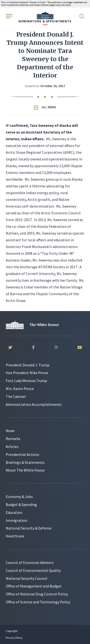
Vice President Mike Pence (27, 373)
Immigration (16, 520)
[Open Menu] (9, 16)
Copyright (12, 631)
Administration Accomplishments (34, 404)
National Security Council (27, 578)
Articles (12, 446)
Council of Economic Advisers (30, 562)
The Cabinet (16, 396)
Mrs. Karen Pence (20, 389)
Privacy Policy (14, 638)
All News (45, 107)
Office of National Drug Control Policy (37, 594)
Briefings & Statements (25, 462)
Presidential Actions (22, 454)
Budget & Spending (21, 504)
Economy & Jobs (19, 497)
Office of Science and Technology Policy (38, 602)
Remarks (13, 439)
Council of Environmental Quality (33, 570)
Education (14, 512)
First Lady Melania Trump (26, 381)
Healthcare (15, 536)
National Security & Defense (29, 528)
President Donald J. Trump (28, 365)
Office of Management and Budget (34, 586)
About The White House (25, 470)
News (10, 431)
